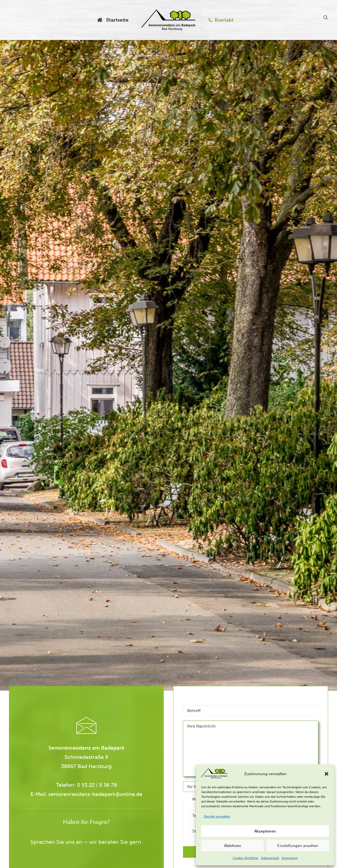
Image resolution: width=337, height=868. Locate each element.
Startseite (117, 20)
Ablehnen (233, 846)
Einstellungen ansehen (298, 846)
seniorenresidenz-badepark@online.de (72, 794)
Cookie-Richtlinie (246, 858)
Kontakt (224, 20)
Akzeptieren (265, 831)
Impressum (290, 858)
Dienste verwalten (217, 816)
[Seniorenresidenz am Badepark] (168, 20)
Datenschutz (270, 858)
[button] (326, 774)
